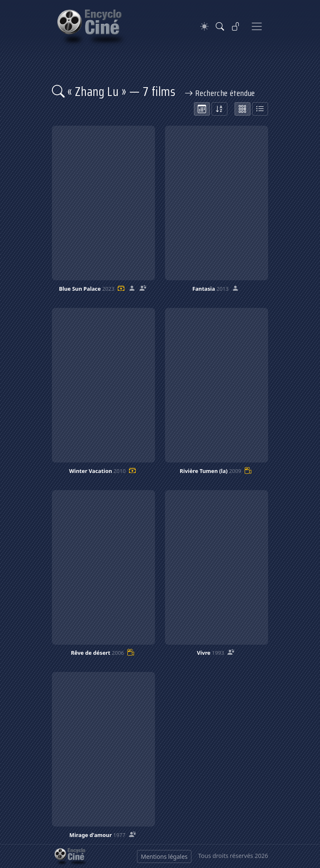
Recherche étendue (220, 93)
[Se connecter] (236, 26)
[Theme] (204, 27)
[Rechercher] (220, 26)
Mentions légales (164, 856)
